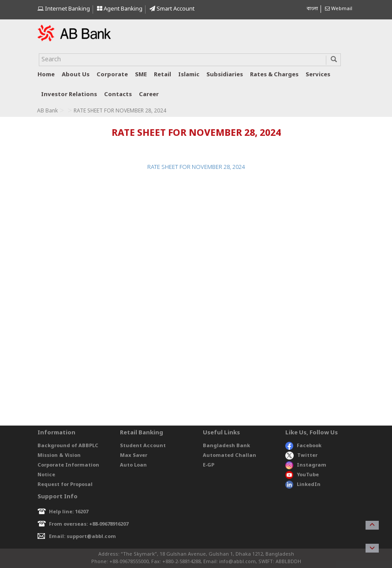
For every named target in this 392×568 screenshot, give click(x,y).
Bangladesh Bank (226, 446)
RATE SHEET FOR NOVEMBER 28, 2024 (196, 167)
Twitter (301, 456)
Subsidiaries (225, 75)
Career (149, 95)
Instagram (306, 465)
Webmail (339, 9)
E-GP (209, 465)
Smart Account (172, 9)
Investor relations (69, 95)
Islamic (189, 75)
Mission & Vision (59, 456)
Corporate (112, 75)
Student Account (143, 446)
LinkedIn (303, 485)
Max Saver (134, 456)
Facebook (303, 446)
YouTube (302, 475)
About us (76, 75)
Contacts (118, 95)
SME (141, 75)
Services (318, 75)
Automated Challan (230, 456)
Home (46, 75)
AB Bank (47, 111)
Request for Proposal (65, 485)
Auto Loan (133, 465)
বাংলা (312, 9)
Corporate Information (68, 465)
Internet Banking (64, 9)
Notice (46, 475)
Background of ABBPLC (68, 446)
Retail (162, 75)
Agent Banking (120, 9)
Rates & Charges (274, 75)
